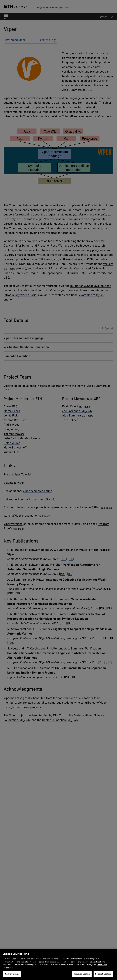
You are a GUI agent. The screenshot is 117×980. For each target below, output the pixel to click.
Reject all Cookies (103, 974)
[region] (58, 964)
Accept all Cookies (82, 974)
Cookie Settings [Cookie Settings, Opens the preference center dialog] (12, 974)
